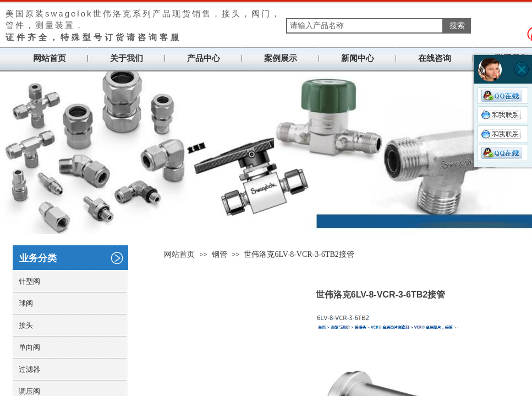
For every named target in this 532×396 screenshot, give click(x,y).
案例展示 (281, 58)
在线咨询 (435, 58)
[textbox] (365, 26)
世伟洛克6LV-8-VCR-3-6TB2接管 (299, 254)
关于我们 (127, 58)
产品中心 (204, 58)
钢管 (220, 254)
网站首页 (50, 58)
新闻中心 (358, 58)
